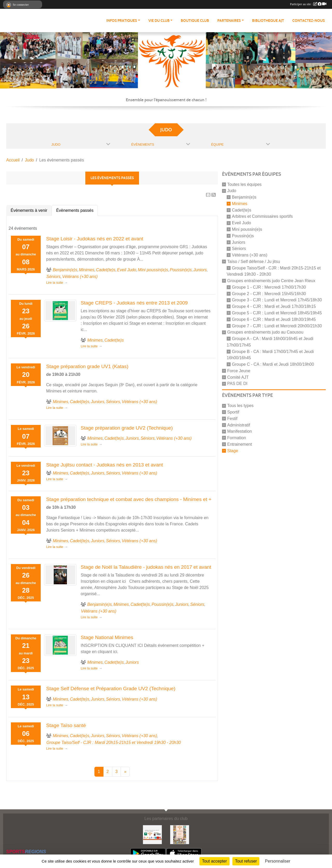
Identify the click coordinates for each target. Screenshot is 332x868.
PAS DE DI (237, 384)
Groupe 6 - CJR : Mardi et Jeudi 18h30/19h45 (274, 319)
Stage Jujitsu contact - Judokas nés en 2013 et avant (105, 465)
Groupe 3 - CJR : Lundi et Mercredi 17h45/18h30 (277, 300)
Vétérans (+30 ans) (250, 255)
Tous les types (240, 406)
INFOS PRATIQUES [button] (122, 21)
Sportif (233, 412)
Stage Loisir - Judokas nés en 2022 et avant (95, 239)
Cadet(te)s (242, 210)
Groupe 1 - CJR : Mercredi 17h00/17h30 (269, 287)
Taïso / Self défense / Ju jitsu (254, 262)
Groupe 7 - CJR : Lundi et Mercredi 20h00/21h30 (277, 326)
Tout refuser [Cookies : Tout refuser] (246, 861)
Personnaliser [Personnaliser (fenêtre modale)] (278, 861)
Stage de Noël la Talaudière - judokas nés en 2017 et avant (146, 567)
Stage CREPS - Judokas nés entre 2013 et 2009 (134, 303)
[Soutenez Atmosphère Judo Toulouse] (180, 834)
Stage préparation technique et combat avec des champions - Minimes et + (129, 499)
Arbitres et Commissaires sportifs (262, 216)
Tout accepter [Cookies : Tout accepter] (215, 861)
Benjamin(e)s (244, 197)
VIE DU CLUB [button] (159, 21)
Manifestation (240, 431)
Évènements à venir (29, 210)
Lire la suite (55, 283)
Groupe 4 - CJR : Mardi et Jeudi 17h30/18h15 (274, 306)
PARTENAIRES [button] (229, 21)
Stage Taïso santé (66, 725)
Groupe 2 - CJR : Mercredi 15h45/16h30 (269, 293)
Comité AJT (238, 377)
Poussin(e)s (243, 236)
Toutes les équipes (244, 184)
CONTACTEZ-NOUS (309, 21)
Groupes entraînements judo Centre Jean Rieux (271, 281)
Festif (232, 419)
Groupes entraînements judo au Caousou (265, 332)
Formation (237, 438)
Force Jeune (239, 371)
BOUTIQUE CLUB (195, 21)
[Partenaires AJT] (152, 834)
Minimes (240, 204)
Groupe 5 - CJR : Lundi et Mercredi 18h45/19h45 (277, 313)
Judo (232, 191)
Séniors (239, 249)
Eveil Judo (241, 223)
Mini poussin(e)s (247, 229)
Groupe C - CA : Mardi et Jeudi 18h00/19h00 (273, 364)
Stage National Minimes (107, 637)
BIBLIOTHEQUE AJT (268, 21)
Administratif (239, 425)
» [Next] (125, 772)
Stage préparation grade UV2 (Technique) (127, 428)
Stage (233, 450)
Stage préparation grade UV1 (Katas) (87, 366)
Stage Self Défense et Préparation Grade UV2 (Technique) (111, 689)
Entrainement (240, 444)
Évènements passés (75, 210)
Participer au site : (308, 4)
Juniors (239, 242)
